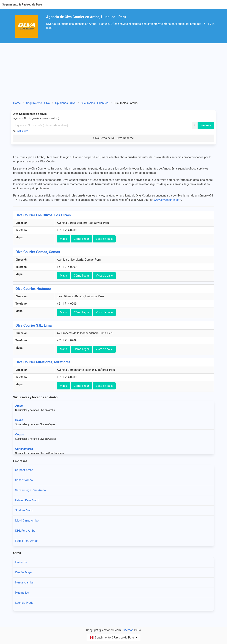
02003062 (22, 131)
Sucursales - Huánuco (95, 103)
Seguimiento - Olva (38, 103)
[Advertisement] (113, 70)
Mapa (63, 239)
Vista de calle (104, 239)
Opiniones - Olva (65, 103)
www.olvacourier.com (168, 200)
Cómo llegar (81, 239)
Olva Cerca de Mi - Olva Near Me (113, 138)
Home (17, 103)
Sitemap (128, 630)
